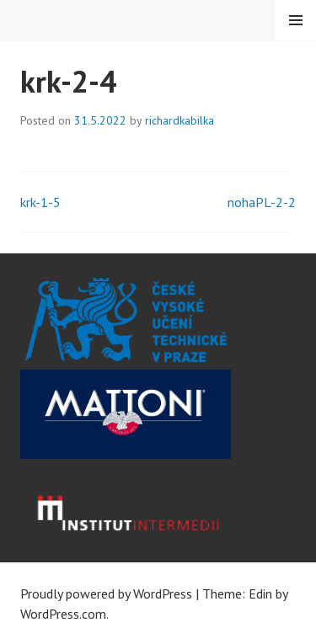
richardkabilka (179, 120)
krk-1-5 (40, 202)
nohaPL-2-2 (262, 202)
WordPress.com (63, 614)
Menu (296, 20)
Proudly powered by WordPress (106, 593)
